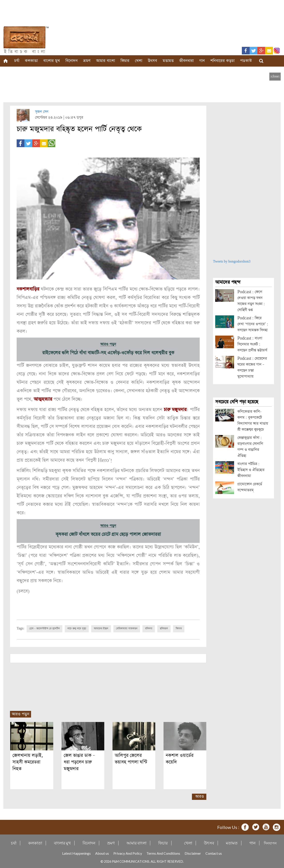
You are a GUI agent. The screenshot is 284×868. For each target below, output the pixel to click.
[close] (275, 76)
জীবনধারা (186, 61)
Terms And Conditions (163, 853)
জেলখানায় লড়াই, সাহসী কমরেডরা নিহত (28, 762)
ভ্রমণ (87, 61)
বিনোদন (72, 61)
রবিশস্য (149, 629)
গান (202, 61)
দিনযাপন (270, 843)
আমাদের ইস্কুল (101, 629)
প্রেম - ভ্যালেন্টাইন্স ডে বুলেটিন (44, 629)
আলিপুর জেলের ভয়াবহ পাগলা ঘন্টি (133, 759)
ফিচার (125, 61)
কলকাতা (31, 61)
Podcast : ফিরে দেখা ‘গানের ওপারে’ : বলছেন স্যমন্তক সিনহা (253, 324)
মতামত (168, 61)
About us (102, 853)
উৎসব (152, 61)
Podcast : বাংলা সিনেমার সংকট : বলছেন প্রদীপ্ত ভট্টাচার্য (252, 344)
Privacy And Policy (128, 853)
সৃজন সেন (42, 112)
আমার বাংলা (106, 61)
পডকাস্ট (246, 61)
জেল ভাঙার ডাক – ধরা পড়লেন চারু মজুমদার (79, 762)
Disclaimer (193, 853)
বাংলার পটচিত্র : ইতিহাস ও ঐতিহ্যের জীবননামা (251, 470)
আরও (200, 796)
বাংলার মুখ (52, 61)
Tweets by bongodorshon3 (232, 262)
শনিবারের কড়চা (222, 61)
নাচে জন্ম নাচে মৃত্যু (77, 629)
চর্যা (17, 61)
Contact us (214, 853)
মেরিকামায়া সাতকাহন (127, 629)
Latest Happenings (76, 853)
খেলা (139, 61)
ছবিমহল (164, 629)
